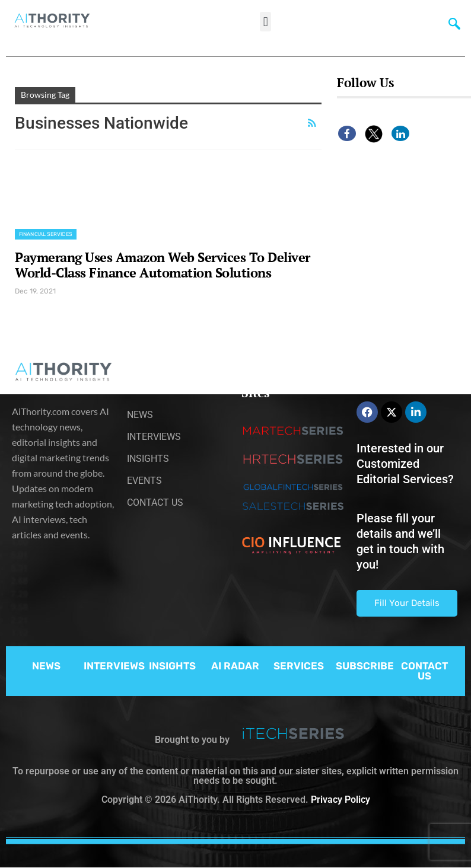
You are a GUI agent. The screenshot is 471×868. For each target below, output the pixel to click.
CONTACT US (424, 671)
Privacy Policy (340, 800)
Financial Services (46, 234)
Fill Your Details (407, 603)
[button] (265, 22)
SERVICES (299, 666)
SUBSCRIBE (365, 666)
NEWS (46, 666)
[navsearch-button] (454, 27)
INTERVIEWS (114, 666)
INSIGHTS (172, 666)
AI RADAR (235, 666)
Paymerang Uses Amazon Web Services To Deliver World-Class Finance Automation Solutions (163, 265)
